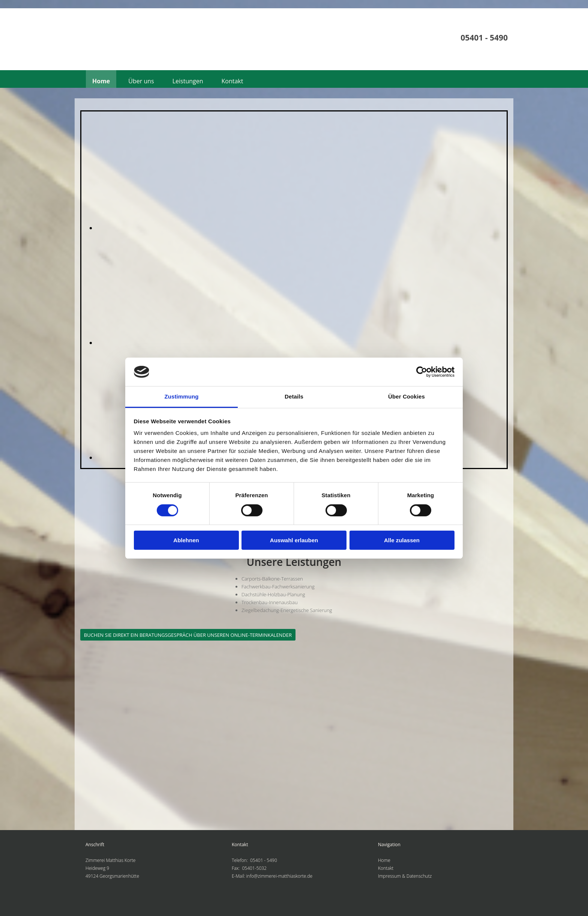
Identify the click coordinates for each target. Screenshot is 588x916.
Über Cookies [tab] (406, 396)
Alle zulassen (402, 540)
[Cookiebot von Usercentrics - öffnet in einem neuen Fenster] (422, 372)
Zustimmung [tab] (182, 396)
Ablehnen (186, 540)
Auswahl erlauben (294, 540)
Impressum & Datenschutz (405, 876)
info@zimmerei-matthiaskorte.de (279, 876)
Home (101, 81)
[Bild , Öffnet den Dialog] (265, 228)
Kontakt (232, 81)
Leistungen (188, 81)
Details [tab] (294, 396)
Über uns (141, 81)
